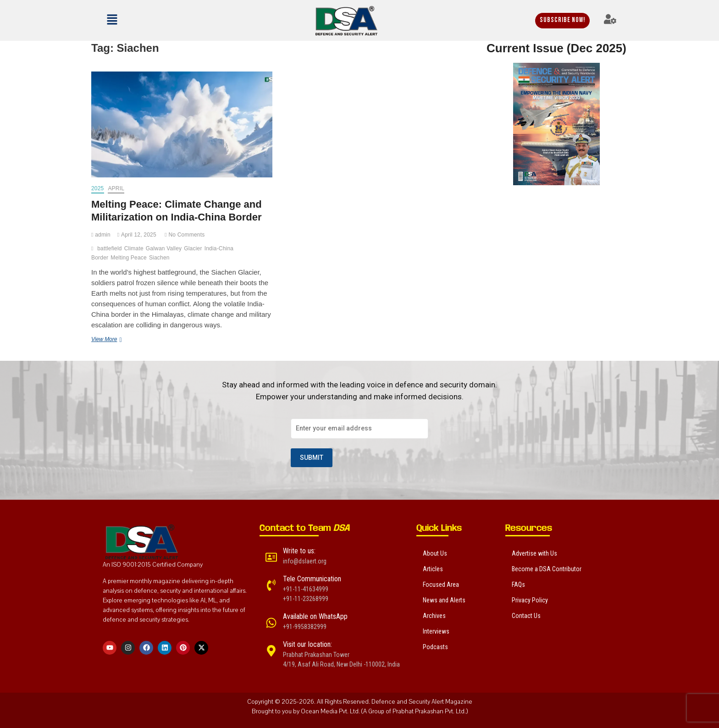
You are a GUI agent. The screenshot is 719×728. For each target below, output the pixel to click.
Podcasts (435, 647)
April (116, 188)
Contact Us (526, 616)
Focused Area (441, 585)
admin (101, 235)
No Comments (185, 235)
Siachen (159, 258)
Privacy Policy (530, 600)
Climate (134, 248)
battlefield (110, 248)
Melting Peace (129, 258)
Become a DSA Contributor (547, 569)
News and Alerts (444, 600)
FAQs (518, 585)
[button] (137, 20)
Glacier (193, 248)
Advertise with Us (534, 553)
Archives (434, 616)
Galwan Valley (164, 248)
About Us (435, 553)
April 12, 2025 (137, 235)
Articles (433, 569)
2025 (98, 188)
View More (119, 339)
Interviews (436, 631)
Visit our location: (307, 644)
